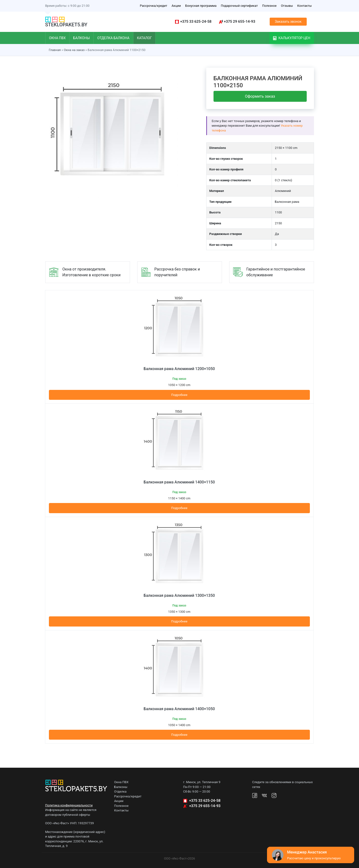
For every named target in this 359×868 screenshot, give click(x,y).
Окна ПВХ (57, 38)
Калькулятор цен (292, 38)
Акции (176, 6)
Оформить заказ (260, 96)
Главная (55, 50)
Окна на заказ (74, 50)
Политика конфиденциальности (69, 805)
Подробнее (179, 395)
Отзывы (287, 6)
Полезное (269, 6)
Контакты (305, 6)
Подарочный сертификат (239, 6)
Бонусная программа (201, 6)
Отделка (120, 791)
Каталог (145, 38)
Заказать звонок (288, 22)
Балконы (81, 38)
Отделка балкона (113, 38)
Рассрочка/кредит (154, 6)
